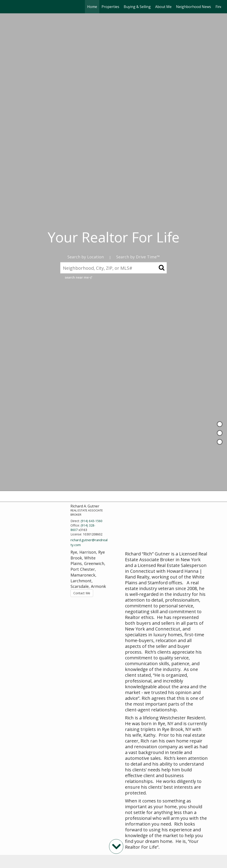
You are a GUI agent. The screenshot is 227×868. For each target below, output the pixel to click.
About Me (163, 7)
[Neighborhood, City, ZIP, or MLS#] (113, 268)
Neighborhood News (194, 7)
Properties (110, 7)
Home (92, 7)
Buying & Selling (137, 7)
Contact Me (82, 593)
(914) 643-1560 (92, 521)
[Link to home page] (8, 7)
